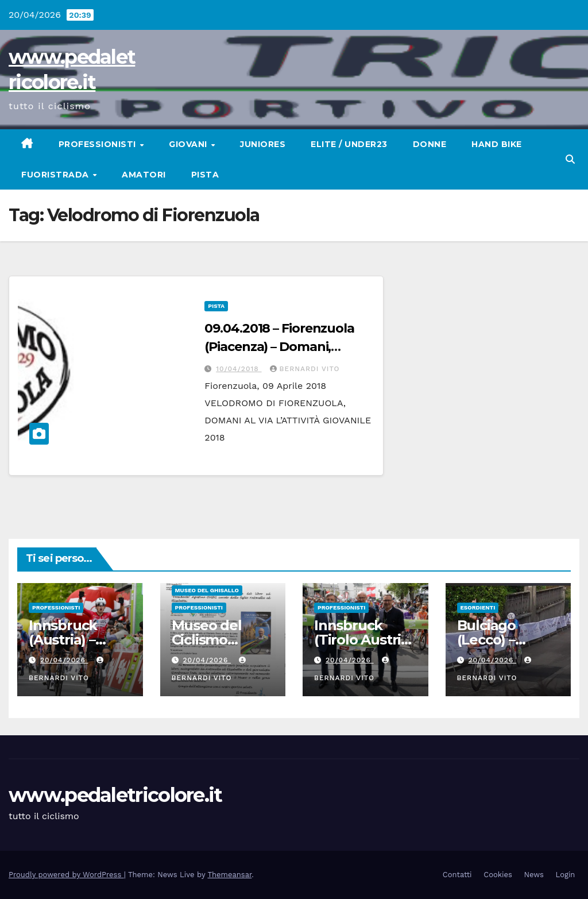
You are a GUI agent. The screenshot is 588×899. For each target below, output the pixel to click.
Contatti (457, 875)
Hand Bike (497, 144)
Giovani (189, 144)
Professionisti (99, 144)
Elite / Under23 (349, 144)
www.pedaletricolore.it (115, 795)
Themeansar (229, 875)
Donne (430, 144)
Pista (205, 175)
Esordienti (478, 607)
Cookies (498, 875)
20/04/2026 (64, 660)
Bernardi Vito (305, 369)
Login (566, 875)
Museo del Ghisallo (207, 590)
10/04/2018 (239, 369)
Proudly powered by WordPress (66, 875)
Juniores (263, 144)
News (534, 875)
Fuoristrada (56, 175)
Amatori (144, 175)
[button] (570, 159)
